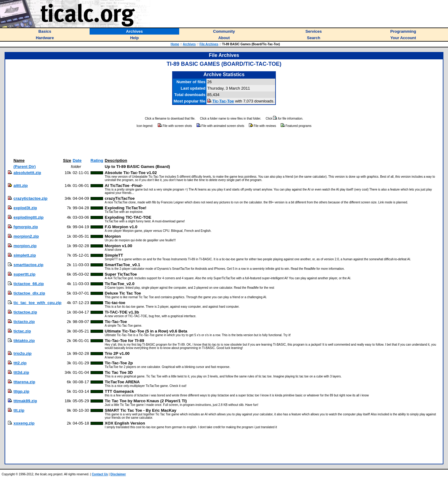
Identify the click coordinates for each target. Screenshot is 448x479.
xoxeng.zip (24, 423)
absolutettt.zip (27, 173)
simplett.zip (25, 255)
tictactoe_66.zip (29, 284)
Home (175, 44)
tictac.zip (22, 331)
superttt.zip (24, 274)
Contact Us (100, 474)
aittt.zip (21, 186)
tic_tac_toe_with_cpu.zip (37, 303)
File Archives (209, 44)
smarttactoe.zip (28, 265)
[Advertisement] (224, 143)
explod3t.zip (25, 208)
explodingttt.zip (28, 217)
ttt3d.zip (21, 372)
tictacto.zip (24, 322)
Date (77, 160)
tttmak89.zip (25, 401)
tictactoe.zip (25, 312)
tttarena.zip (24, 382)
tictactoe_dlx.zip (29, 293)
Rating (97, 160)
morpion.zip (25, 246)
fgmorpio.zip (26, 227)
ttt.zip (19, 410)
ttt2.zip (20, 363)
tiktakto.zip (24, 341)
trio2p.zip (22, 353)
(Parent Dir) (25, 167)
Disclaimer (118, 474)
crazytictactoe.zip (30, 198)
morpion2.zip (26, 236)
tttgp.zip (21, 391)
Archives (189, 44)
